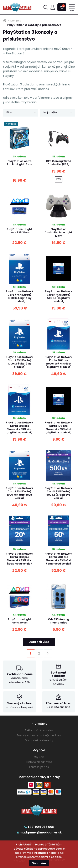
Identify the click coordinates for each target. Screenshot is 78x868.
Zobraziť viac (39, 642)
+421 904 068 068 (39, 827)
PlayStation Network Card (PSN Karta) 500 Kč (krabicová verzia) (58, 493)
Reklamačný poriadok (39, 730)
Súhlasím (39, 863)
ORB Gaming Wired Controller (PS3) (59, 163)
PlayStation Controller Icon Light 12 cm (58, 232)
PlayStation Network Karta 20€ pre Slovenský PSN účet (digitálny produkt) (20, 427)
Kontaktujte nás (39, 767)
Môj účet (39, 757)
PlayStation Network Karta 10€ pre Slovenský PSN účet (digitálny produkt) (58, 427)
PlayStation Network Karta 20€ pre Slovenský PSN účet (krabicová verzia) (20, 559)
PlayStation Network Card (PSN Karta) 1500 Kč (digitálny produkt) (20, 296)
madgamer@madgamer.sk (39, 832)
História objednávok (39, 762)
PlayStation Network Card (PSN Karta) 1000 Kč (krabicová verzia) (20, 493)
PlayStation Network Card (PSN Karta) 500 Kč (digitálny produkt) (58, 296)
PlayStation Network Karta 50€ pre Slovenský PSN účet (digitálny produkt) (58, 362)
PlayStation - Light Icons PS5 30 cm (19, 231)
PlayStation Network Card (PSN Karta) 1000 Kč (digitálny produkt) (20, 362)
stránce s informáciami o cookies (39, 857)
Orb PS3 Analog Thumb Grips (59, 621)
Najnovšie (50, 112)
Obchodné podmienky (39, 740)
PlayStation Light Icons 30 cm (19, 621)
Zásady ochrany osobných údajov (39, 735)
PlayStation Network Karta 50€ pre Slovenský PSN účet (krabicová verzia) (58, 559)
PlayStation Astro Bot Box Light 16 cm (19, 163)
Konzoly (16, 21)
